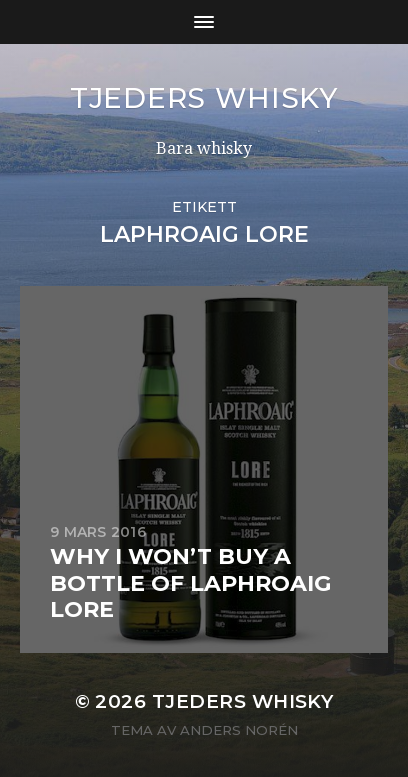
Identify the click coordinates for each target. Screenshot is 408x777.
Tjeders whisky (204, 98)
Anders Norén (239, 730)
